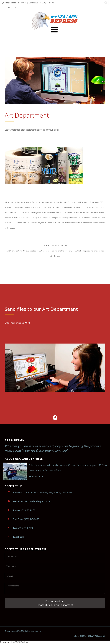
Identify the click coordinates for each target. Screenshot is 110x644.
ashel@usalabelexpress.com (32, 501)
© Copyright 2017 (13, 631)
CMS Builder (22, 642)
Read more (35, 476)
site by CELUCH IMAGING (90, 636)
